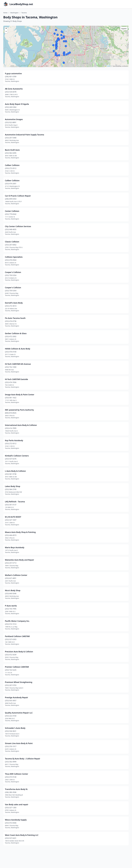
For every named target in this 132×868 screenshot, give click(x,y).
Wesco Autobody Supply (16, 820)
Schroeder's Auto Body (15, 728)
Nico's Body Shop (13, 590)
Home (5, 13)
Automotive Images (14, 119)
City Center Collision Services (18, 226)
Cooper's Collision (13, 272)
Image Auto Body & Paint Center (20, 395)
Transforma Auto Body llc (16, 789)
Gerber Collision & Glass (16, 333)
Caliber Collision (12, 165)
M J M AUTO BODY (13, 517)
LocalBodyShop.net (21, 4)
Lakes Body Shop (13, 486)
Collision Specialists (14, 257)
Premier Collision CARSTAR (17, 667)
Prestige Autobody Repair (16, 697)
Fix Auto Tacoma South (15, 318)
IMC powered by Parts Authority (19, 410)
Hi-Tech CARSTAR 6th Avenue (18, 364)
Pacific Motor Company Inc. (17, 621)
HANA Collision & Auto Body (18, 349)
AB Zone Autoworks (14, 89)
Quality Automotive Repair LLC (19, 713)
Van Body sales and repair (17, 804)
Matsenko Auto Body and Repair (19, 560)
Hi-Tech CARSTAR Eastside (16, 379)
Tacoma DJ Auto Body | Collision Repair (23, 759)
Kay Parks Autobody (14, 440)
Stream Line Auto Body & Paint (19, 743)
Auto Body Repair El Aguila (17, 104)
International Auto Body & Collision (21, 425)
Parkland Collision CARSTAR (17, 636)
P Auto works (11, 606)
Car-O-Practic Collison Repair (18, 196)
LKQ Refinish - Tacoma (15, 502)
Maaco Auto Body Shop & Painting (20, 532)
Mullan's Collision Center (16, 575)
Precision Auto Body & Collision (19, 652)
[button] (53, 45)
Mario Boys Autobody (15, 547)
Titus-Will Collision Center (16, 774)
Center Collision (12, 211)
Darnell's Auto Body (14, 303)
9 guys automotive (13, 73)
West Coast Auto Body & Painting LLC (22, 835)
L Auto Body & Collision (15, 471)
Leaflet (108, 66)
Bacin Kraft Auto (12, 150)
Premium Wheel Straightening (19, 682)
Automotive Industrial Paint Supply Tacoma (24, 135)
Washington (14, 13)
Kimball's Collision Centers (17, 456)
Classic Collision (12, 242)
